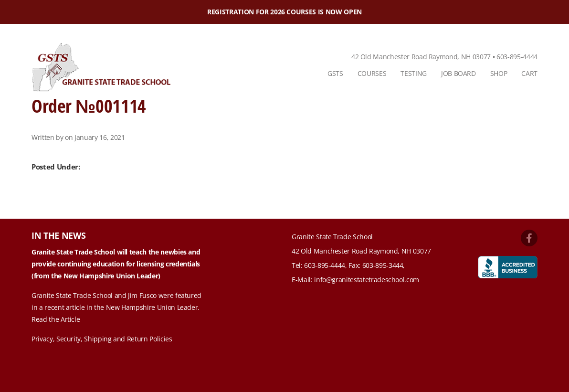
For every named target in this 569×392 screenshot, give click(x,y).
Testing (414, 73)
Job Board (458, 73)
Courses (372, 73)
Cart (529, 73)
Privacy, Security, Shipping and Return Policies (102, 339)
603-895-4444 (517, 57)
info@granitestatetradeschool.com (367, 280)
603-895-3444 (383, 265)
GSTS (335, 73)
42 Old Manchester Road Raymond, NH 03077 (421, 57)
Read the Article (56, 319)
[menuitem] (335, 74)
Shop (499, 73)
